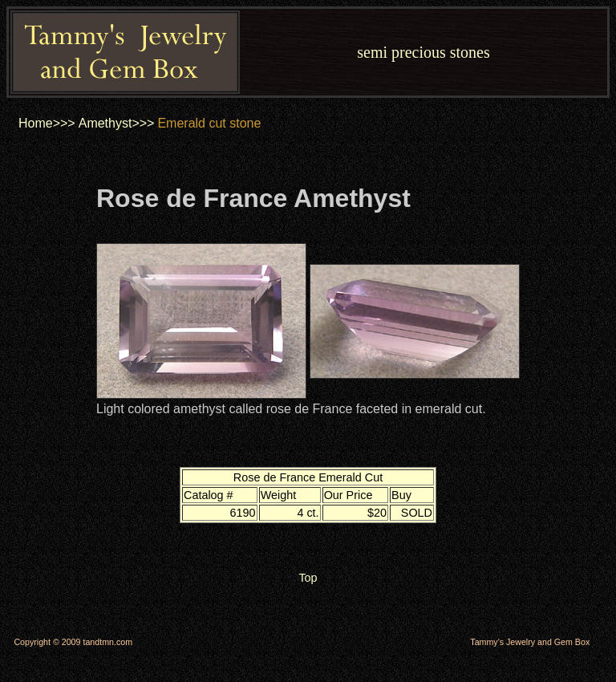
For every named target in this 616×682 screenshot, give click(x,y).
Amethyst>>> (117, 123)
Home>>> (47, 123)
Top (308, 578)
